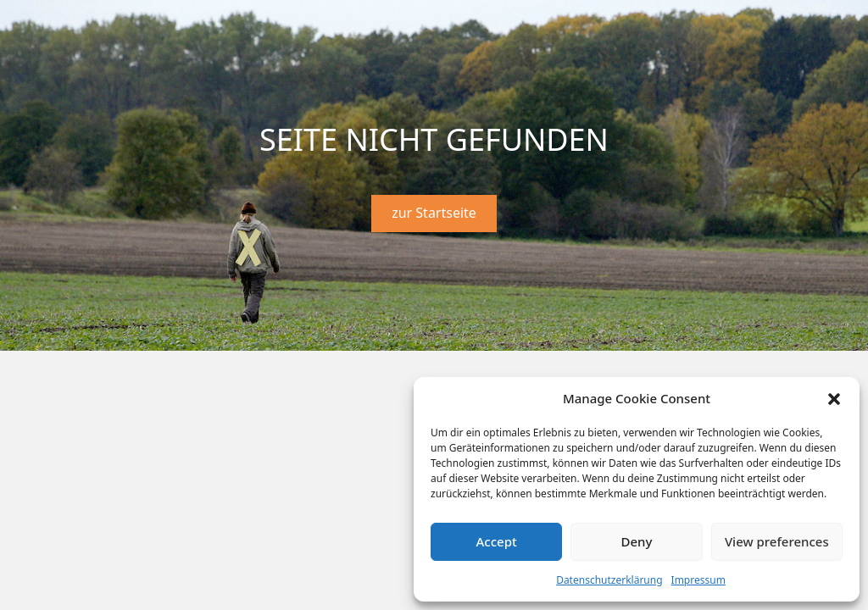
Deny (637, 541)
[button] (834, 399)
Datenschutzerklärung (609, 580)
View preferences (777, 541)
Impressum (698, 580)
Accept (497, 541)
